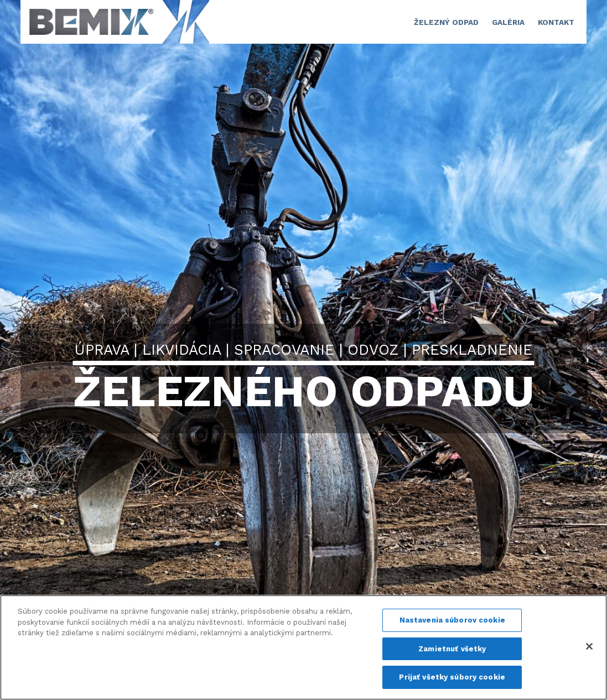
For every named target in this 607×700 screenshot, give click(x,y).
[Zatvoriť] (589, 646)
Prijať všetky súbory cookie (452, 677)
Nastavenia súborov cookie (452, 620)
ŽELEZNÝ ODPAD (446, 22)
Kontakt (556, 22)
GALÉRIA (508, 22)
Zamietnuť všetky (452, 649)
